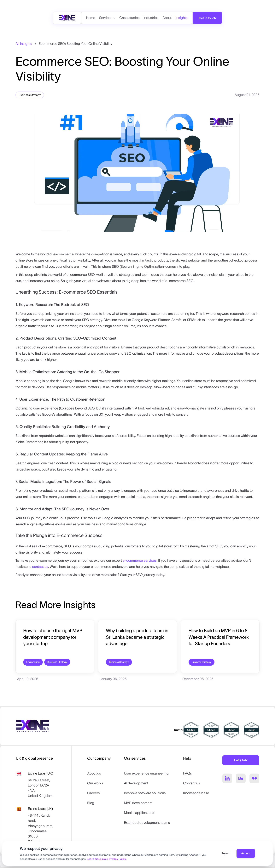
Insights (182, 18)
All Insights (24, 44)
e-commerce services (140, 561)
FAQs (187, 774)
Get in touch (207, 18)
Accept (246, 853)
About (167, 18)
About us (94, 774)
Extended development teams (147, 823)
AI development (136, 784)
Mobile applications (139, 813)
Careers (94, 793)
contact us (40, 567)
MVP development (138, 803)
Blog (91, 803)
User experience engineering (146, 774)
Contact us (192, 784)
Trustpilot (180, 730)
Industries (151, 18)
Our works (95, 784)
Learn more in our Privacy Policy (106, 859)
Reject (225, 853)
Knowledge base (196, 793)
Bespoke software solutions (145, 793)
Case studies (129, 18)
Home (91, 18)
